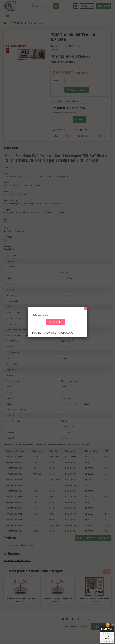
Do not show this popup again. (52, 333)
